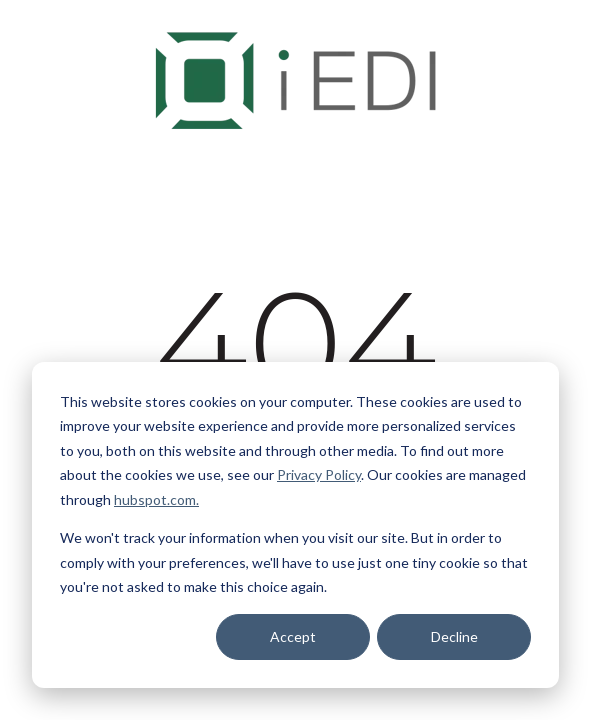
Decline (454, 636)
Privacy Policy (319, 474)
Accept (293, 636)
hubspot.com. (156, 499)
